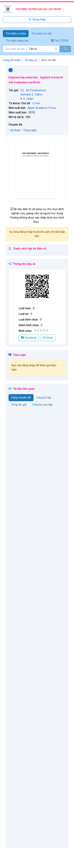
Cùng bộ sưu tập (42, 405)
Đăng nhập (37, 19)
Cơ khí (36, 103)
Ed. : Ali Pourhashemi (33, 90)
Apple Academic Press (42, 108)
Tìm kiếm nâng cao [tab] (17, 41)
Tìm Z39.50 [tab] (60, 41)
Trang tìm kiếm (12, 60)
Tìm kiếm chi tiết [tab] (41, 34)
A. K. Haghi (27, 99)
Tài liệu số (31, 60)
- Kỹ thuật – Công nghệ (22, 130)
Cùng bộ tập (44, 398)
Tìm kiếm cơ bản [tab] (16, 34)
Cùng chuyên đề (21, 398)
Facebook (29, 338)
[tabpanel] (37, 49)
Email (48, 338)
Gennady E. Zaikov (32, 94)
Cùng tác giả (19, 405)
